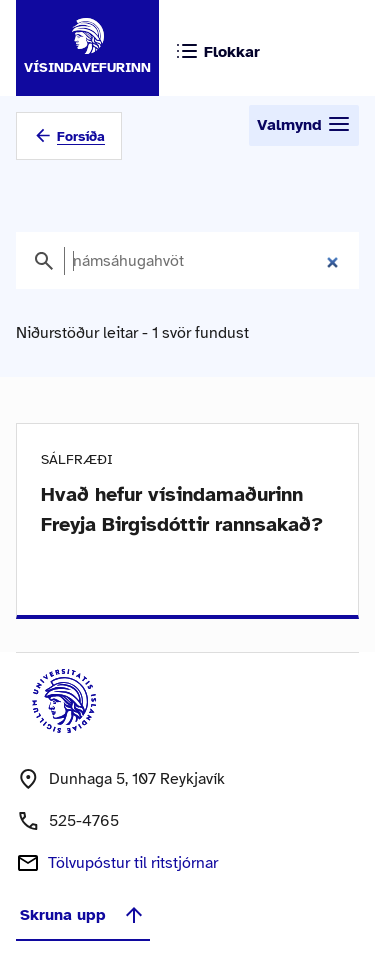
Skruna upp (83, 915)
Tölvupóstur (133, 863)
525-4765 (84, 821)
